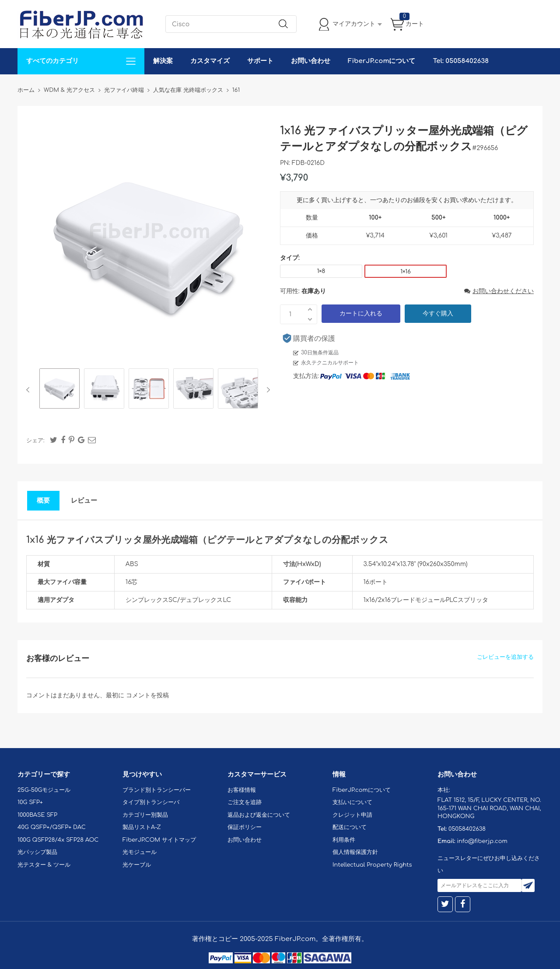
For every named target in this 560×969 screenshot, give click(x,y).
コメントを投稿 (147, 695)
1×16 (405, 272)
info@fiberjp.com (482, 841)
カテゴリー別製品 (145, 815)
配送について (350, 827)
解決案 (163, 61)
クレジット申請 (352, 815)
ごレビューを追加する (505, 657)
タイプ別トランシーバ (151, 802)
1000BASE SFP (37, 815)
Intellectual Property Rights (372, 865)
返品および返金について (259, 815)
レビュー (84, 501)
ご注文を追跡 (245, 802)
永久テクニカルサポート (330, 363)
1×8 (321, 271)
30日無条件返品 (320, 353)
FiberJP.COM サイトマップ (159, 840)
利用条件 (344, 840)
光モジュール (140, 852)
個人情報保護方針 (355, 852)
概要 (43, 501)
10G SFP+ (30, 802)
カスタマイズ (210, 61)
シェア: (35, 441)
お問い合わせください (499, 291)
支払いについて (352, 802)
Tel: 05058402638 (460, 61)
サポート (260, 61)
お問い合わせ (311, 61)
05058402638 (467, 829)
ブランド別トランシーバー (157, 790)
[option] (59, 390)
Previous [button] (30, 390)
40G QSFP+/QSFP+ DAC (52, 827)
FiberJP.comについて (381, 61)
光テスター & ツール (44, 865)
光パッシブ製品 (37, 852)
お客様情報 (242, 790)
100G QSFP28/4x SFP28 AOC (58, 840)
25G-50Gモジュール (44, 790)
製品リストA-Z (142, 827)
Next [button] (267, 390)
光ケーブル (137, 865)
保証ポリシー (245, 827)
